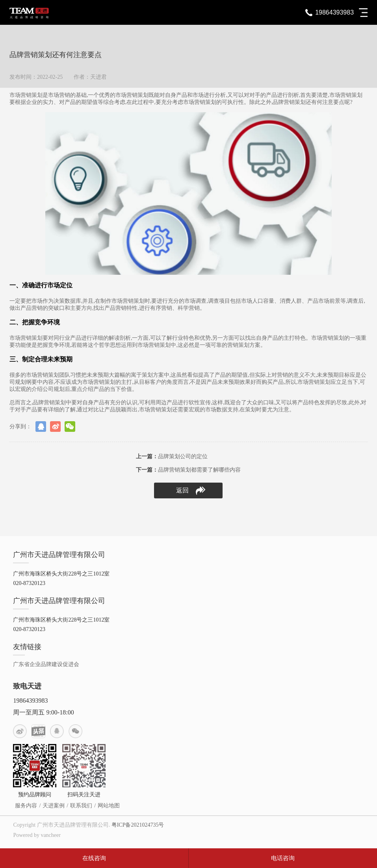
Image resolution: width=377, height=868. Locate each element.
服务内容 (26, 806)
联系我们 (81, 806)
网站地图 (109, 806)
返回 (191, 491)
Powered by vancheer (37, 835)
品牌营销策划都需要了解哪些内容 (188, 470)
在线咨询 (94, 858)
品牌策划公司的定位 (172, 456)
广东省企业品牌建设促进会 (46, 664)
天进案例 (54, 806)
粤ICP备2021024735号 (138, 825)
